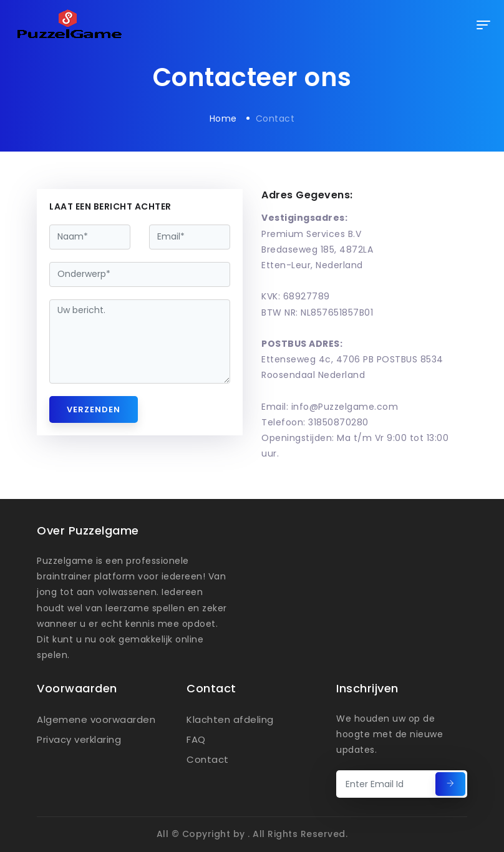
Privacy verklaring (79, 739)
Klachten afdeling (230, 719)
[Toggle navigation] (483, 25)
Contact (208, 759)
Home (223, 119)
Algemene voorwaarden (96, 719)
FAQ (196, 739)
